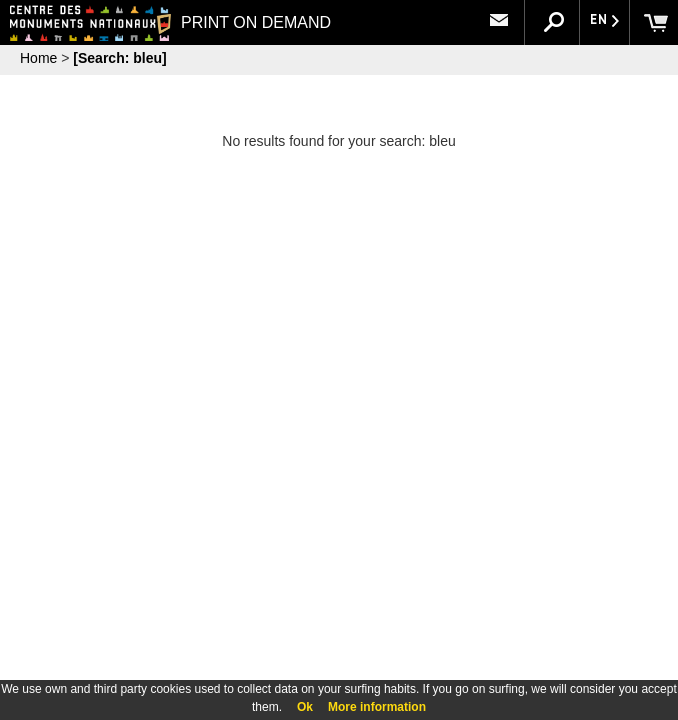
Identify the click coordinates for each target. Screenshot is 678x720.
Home (38, 58)
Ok (305, 707)
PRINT (244, 22)
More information (377, 707)
